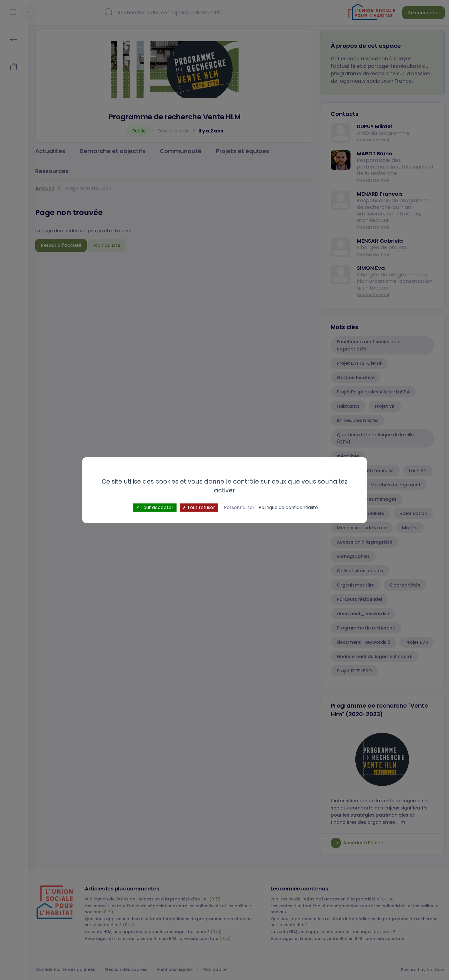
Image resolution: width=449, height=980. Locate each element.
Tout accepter (155, 507)
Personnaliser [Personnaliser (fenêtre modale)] (239, 507)
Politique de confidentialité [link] (288, 507)
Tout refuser (199, 507)
